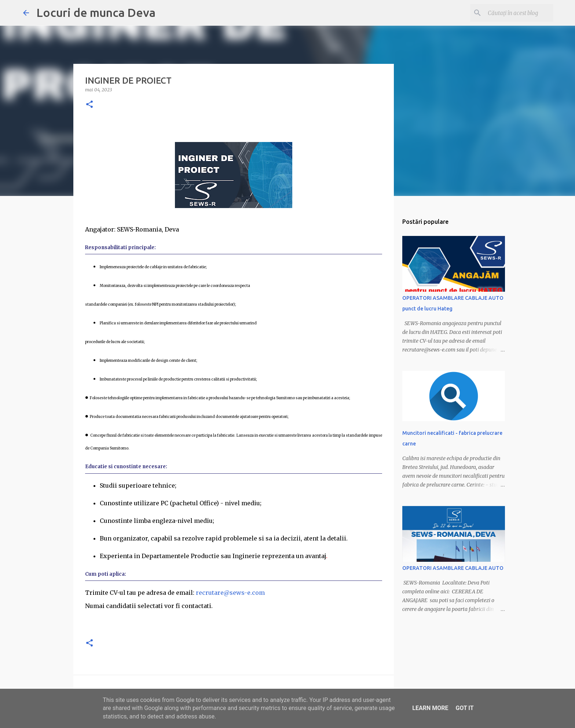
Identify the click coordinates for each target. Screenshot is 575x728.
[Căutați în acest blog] (515, 13)
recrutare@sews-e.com (230, 593)
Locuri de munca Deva (96, 12)
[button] (89, 105)
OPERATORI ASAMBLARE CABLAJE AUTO (453, 568)
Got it (464, 708)
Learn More (430, 708)
